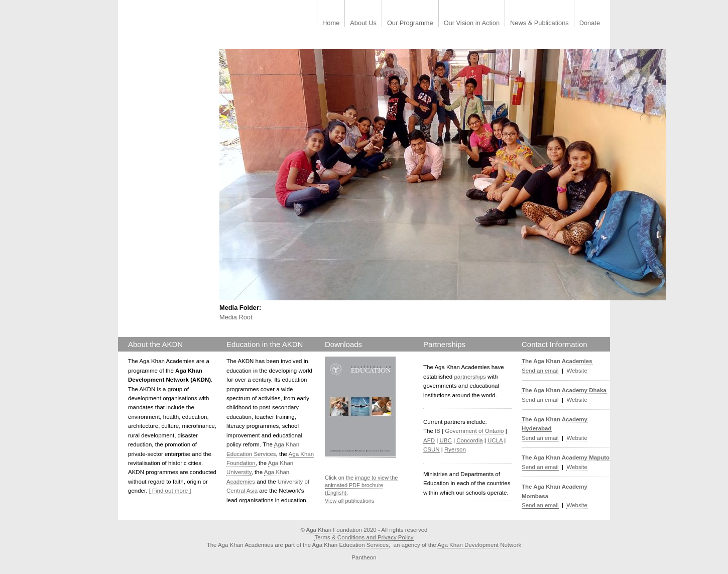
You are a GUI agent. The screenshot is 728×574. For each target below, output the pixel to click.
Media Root (236, 317)
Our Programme (410, 23)
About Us (363, 23)
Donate (590, 23)
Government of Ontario (474, 431)
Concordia (470, 440)
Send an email (540, 371)
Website (577, 371)
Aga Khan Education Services (350, 545)
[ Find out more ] (170, 491)
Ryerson (455, 449)
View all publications (349, 501)
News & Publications (539, 23)
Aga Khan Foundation (334, 530)
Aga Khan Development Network (479, 545)
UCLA (495, 440)
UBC (445, 440)
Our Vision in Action (472, 23)
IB (438, 431)
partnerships (470, 377)
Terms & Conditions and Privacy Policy (364, 537)
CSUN (432, 449)
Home (331, 23)
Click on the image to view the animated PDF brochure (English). (361, 485)
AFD (429, 440)
